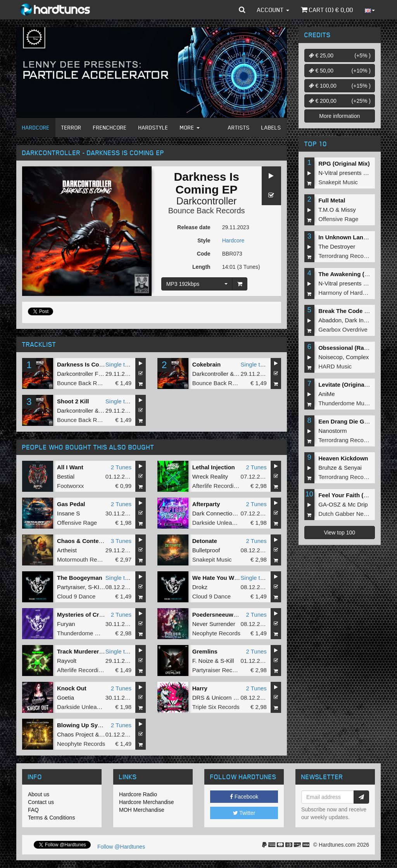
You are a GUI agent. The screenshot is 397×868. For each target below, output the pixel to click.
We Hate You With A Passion (231, 578)
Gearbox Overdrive (343, 329)
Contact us (41, 802)
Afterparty (206, 504)
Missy (349, 210)
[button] (242, 10)
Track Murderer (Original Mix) (97, 651)
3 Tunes (121, 541)
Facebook (244, 797)
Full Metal (332, 200)
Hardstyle (153, 127)
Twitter (244, 813)
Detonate (205, 541)
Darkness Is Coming (85, 364)
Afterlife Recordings (218, 486)
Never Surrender (214, 624)
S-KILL (97, 587)
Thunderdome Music (84, 633)
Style (204, 240)
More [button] (190, 127)
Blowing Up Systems (86, 725)
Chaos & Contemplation (90, 541)
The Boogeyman (80, 578)
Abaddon (330, 320)
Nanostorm (332, 431)
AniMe (327, 394)
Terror (71, 127)
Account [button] (273, 10)
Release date (194, 227)
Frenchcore (110, 127)
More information (339, 116)
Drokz (200, 587)
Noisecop (331, 357)
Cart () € (327, 10)
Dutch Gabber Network (348, 514)
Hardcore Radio (138, 794)
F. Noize (203, 661)
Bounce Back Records (207, 211)
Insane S (68, 513)
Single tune (120, 364)
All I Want (70, 467)
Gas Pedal (71, 504)
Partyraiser (71, 587)
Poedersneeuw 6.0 (218, 615)
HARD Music (335, 366)
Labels (271, 127)
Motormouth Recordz (84, 559)
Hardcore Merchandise (147, 802)
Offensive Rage (77, 523)
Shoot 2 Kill (73, 401)
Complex (357, 357)
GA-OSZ (330, 504)
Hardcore (36, 127)
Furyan (66, 624)
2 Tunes (121, 467)
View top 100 (339, 533)
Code (204, 254)
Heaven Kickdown (343, 458)
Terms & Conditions (51, 818)
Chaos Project (75, 734)
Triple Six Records (216, 707)
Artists (239, 127)
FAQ (33, 810)
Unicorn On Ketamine (239, 698)
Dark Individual (364, 320)
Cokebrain (206, 364)
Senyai (353, 468)
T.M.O (326, 210)
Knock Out (72, 688)
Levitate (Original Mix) (349, 385)
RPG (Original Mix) (344, 163)
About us (39, 794)
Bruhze (328, 468)
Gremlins (205, 651)
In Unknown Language (349, 237)
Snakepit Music (212, 559)
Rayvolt (67, 661)
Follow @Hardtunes (121, 847)
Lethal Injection (214, 467)
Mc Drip (358, 504)
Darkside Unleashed (218, 523)
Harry (200, 688)
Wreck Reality (210, 476)
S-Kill (227, 661)
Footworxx (70, 486)
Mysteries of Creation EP (91, 615)
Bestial (66, 476)
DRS (198, 698)
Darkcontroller (207, 201)
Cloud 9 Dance (76, 596)
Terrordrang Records (345, 256)
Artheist (67, 550)
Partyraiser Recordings (222, 670)
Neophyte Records (216, 633)
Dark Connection (214, 513)
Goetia (66, 698)
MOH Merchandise (142, 810)
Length (201, 267)
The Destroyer (337, 246)
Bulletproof (206, 550)
